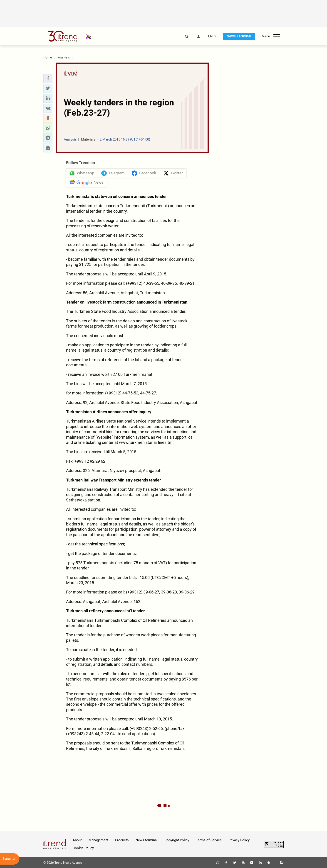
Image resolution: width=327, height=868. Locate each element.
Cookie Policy (83, 848)
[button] (48, 78)
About (77, 840)
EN (210, 36)
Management (98, 840)
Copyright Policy (177, 840)
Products (122, 840)
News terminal (147, 840)
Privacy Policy (239, 840)
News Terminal (239, 36)
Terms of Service (209, 840)
